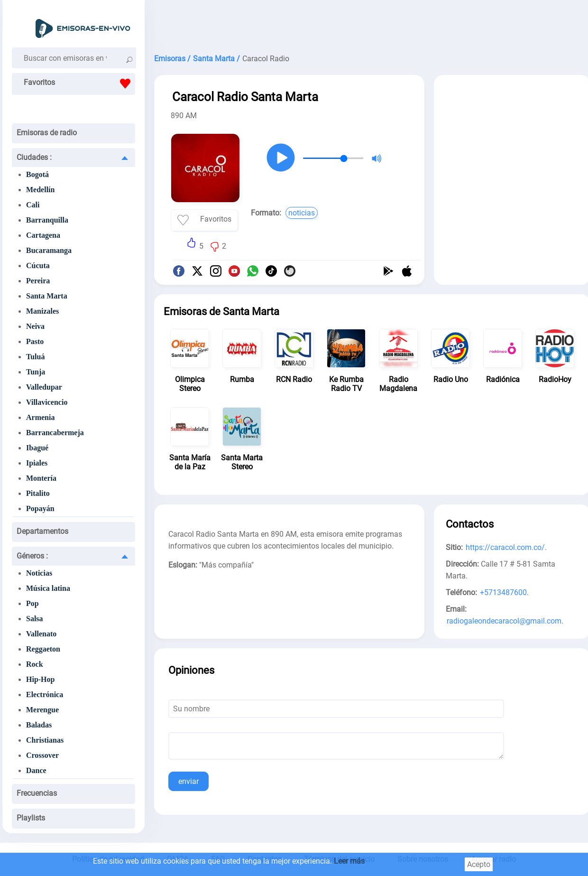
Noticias (39, 573)
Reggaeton (43, 649)
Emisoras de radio (47, 133)
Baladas (39, 725)
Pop (32, 603)
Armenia (40, 417)
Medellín (40, 190)
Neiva (35, 326)
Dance (36, 770)
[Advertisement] (512, 146)
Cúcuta (38, 266)
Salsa (35, 619)
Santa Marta (47, 296)
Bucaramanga (49, 250)
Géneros (32, 556)
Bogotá (37, 174)
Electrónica (45, 694)
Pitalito (38, 493)
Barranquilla (47, 220)
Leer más (349, 861)
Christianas (45, 740)
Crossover (42, 755)
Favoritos (79, 84)
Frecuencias (37, 793)
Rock (35, 664)
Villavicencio (47, 402)
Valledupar (44, 387)
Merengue (42, 710)
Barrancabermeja (55, 433)
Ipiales (37, 463)
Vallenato (41, 634)
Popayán (40, 508)
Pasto (35, 341)
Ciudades (34, 157)
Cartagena (43, 235)
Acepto (479, 864)
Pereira (38, 281)
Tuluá (35, 357)
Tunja (36, 372)
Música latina (48, 588)
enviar (188, 781)
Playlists (31, 818)
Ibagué (37, 448)
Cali (33, 205)
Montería (41, 478)
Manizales (42, 311)
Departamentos (42, 531)
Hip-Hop (40, 679)
